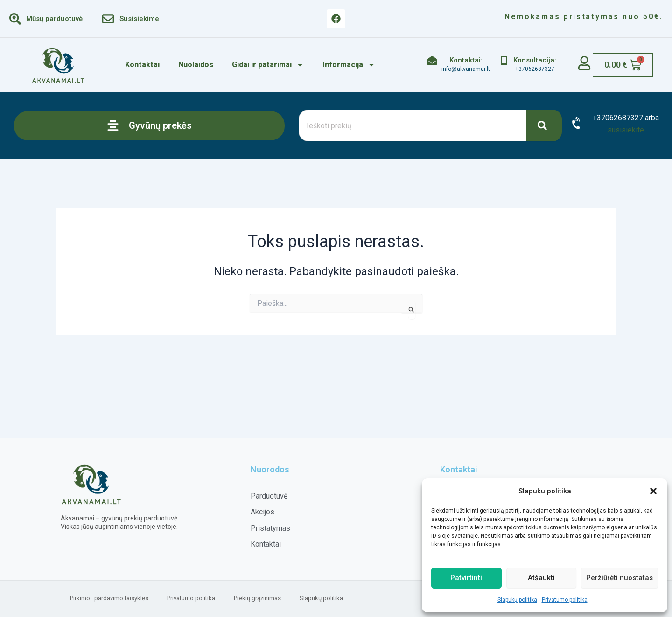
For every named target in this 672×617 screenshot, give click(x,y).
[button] (653, 491)
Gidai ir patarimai (268, 65)
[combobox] (413, 125)
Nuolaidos (196, 65)
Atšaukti (541, 578)
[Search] (544, 125)
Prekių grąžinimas (257, 598)
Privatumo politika (565, 600)
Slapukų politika (517, 600)
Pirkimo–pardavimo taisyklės (109, 598)
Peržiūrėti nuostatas (619, 578)
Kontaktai (142, 65)
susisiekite (626, 130)
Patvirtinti (466, 578)
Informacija (349, 65)
